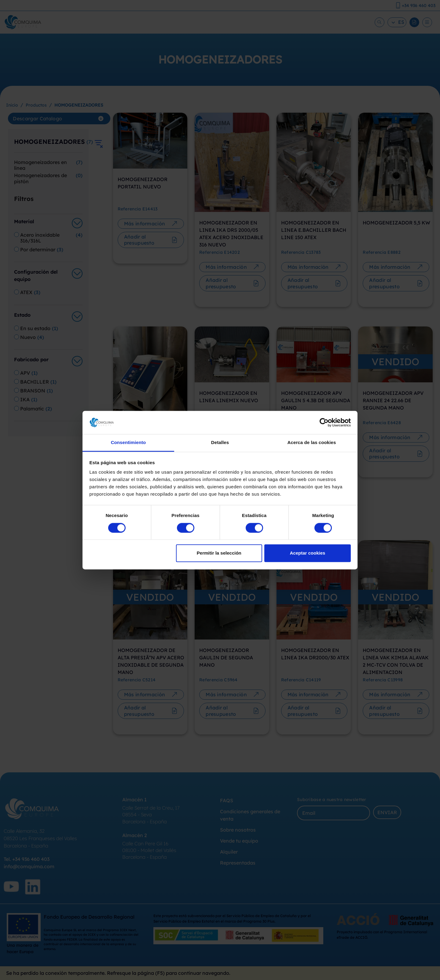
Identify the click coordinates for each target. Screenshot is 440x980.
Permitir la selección (219, 553)
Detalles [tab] (220, 443)
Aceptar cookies (307, 553)
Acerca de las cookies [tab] (312, 443)
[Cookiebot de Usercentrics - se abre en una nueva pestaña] (324, 422)
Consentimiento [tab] (128, 443)
